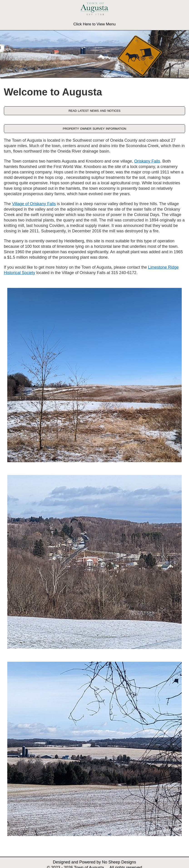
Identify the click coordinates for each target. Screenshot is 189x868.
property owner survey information (94, 128)
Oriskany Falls (147, 161)
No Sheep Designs (119, 862)
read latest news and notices (95, 110)
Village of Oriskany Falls (34, 204)
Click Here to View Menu (94, 24)
